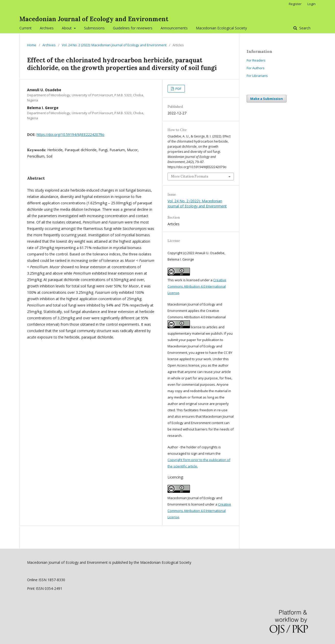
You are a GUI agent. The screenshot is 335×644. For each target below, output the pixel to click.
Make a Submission (267, 99)
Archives (47, 28)
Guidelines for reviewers (133, 28)
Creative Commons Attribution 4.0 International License (197, 286)
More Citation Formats (190, 176)
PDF (178, 89)
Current (26, 28)
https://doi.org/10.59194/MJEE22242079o (70, 134)
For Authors (256, 68)
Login (312, 4)
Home (32, 45)
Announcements (174, 28)
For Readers (256, 60)
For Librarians (257, 76)
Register (295, 4)
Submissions (94, 28)
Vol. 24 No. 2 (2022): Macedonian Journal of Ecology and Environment (114, 45)
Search (304, 28)
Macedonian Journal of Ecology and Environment (94, 19)
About (67, 28)
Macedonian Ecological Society (221, 28)
